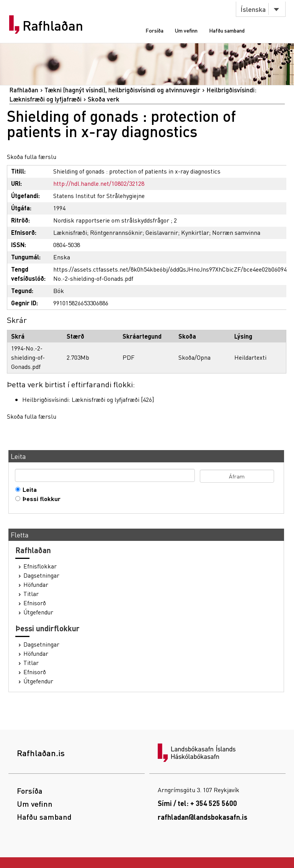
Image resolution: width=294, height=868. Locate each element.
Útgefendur (38, 612)
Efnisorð (35, 603)
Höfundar (36, 585)
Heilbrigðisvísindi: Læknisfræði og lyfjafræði (81, 399)
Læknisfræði (70, 232)
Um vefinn (186, 30)
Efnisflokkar (40, 566)
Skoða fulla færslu (32, 156)
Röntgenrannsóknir (116, 232)
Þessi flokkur (40, 499)
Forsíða (154, 30)
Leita (28, 490)
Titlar (31, 594)
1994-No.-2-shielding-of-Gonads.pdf (28, 357)
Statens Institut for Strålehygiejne (99, 196)
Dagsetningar (41, 575)
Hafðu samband (227, 30)
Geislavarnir (162, 232)
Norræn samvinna (236, 232)
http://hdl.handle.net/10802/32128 (99, 183)
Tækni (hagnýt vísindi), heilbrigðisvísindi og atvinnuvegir (122, 90)
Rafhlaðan (53, 26)
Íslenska (253, 9)
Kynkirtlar (195, 232)
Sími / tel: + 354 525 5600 (197, 803)
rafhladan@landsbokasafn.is (203, 817)
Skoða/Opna (194, 357)
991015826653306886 (81, 303)
